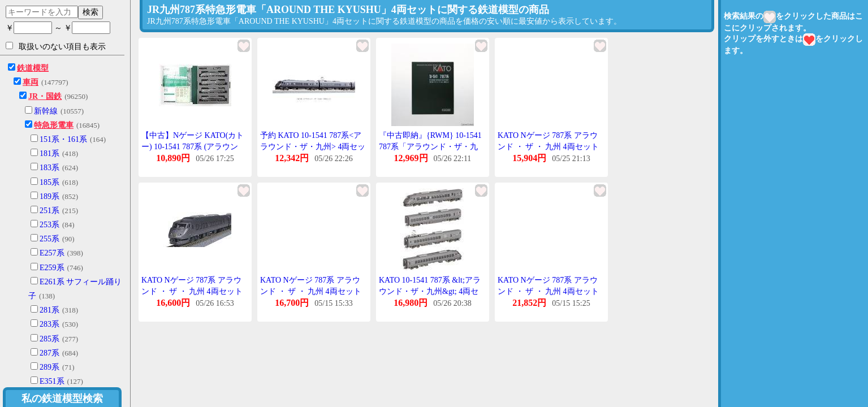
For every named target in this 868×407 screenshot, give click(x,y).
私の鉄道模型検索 (62, 399)
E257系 (52, 253)
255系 (49, 239)
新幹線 (46, 111)
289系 (49, 367)
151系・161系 (63, 139)
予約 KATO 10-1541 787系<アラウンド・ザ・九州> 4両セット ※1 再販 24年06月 (313, 146)
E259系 (52, 268)
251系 (49, 211)
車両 (31, 82)
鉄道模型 (33, 68)
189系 (49, 196)
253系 (49, 225)
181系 (49, 153)
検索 (90, 12)
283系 (49, 324)
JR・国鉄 (45, 96)
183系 (49, 168)
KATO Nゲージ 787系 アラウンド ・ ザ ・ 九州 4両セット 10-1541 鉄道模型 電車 (548, 146)
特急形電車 (54, 125)
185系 (49, 182)
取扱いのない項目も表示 (56, 46)
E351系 (52, 381)
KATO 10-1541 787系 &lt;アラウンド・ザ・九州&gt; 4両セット (430, 291)
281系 (49, 310)
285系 (49, 339)
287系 (49, 353)
